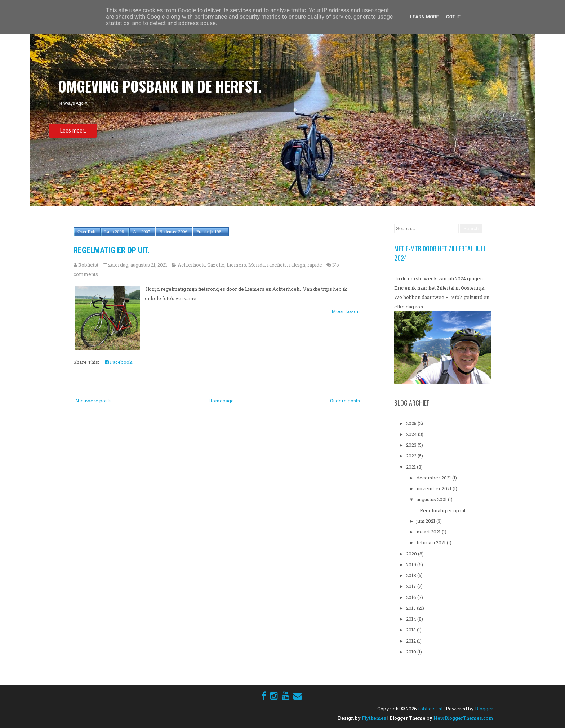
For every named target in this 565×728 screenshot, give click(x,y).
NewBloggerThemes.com (463, 718)
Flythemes (374, 718)
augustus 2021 (432, 499)
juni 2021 (426, 521)
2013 (411, 630)
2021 (411, 467)
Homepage (221, 401)
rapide (315, 265)
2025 (412, 423)
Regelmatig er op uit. (112, 250)
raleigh (297, 265)
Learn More (424, 17)
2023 (412, 445)
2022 (412, 456)
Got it (453, 17)
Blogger (484, 709)
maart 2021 (429, 532)
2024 (412, 434)
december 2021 (434, 478)
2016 (412, 597)
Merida (257, 265)
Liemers (236, 265)
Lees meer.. (73, 131)
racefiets (277, 265)
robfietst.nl (430, 709)
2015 (411, 608)
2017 (412, 586)
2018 (412, 575)
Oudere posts (345, 401)
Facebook (119, 362)
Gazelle (216, 265)
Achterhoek (191, 265)
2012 (411, 641)
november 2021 (435, 488)
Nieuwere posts (94, 401)
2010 (412, 652)
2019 (412, 564)
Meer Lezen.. (347, 311)
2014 (412, 619)
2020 (412, 554)
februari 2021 (432, 542)
